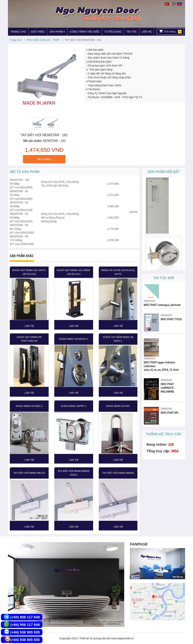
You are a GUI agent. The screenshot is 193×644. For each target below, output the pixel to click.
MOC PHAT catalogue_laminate (162, 305)
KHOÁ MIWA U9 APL (118, 406)
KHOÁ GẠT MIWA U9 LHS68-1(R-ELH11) (74, 272)
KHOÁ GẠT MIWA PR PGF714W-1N (29, 339)
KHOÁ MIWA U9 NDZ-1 (29, 406)
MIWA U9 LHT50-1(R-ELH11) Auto (118, 272)
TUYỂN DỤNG (113, 32)
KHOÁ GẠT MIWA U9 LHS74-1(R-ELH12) (29, 272)
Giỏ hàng (170, 31)
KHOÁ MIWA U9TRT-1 (74, 406)
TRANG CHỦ (18, 32)
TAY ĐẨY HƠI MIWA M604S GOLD (74, 473)
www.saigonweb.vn (122, 638)
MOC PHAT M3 (170, 413)
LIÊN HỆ (147, 32)
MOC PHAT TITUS (171, 319)
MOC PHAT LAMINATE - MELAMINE (168, 388)
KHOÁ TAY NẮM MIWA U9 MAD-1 (118, 339)
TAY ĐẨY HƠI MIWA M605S (118, 473)
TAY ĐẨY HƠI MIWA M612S (29, 473)
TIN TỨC (132, 32)
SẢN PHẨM (57, 32)
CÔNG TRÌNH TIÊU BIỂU (85, 32)
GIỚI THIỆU (38, 32)
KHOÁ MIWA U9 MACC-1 (74, 339)
